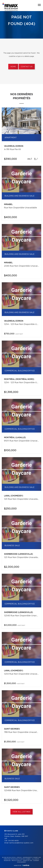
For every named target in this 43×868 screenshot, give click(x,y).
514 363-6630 (13, 841)
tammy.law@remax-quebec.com (21, 843)
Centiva (26, 865)
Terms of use (27, 861)
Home (13, 67)
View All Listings (21, 812)
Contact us (27, 67)
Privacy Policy (17, 861)
